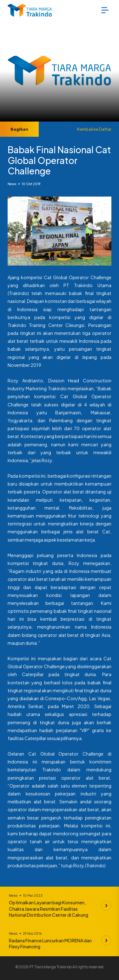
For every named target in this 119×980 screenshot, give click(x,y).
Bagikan (19, 129)
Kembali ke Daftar (94, 129)
